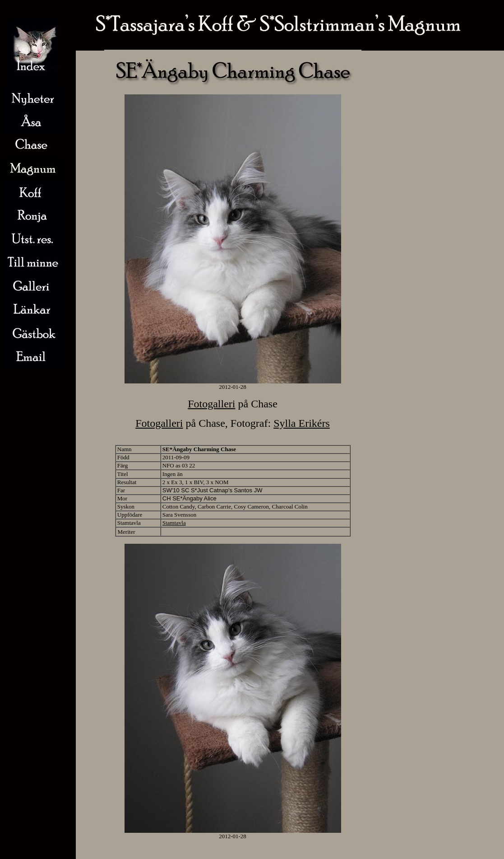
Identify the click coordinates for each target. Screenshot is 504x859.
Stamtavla (174, 523)
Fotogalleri (211, 404)
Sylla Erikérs (302, 423)
